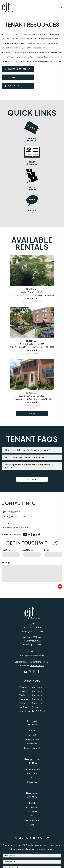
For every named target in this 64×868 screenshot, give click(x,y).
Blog (32, 846)
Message (6, 584)
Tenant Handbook (32, 769)
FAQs (32, 799)
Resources (32, 765)
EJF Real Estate (37, 687)
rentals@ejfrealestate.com (15, 549)
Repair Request (32, 760)
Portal (32, 752)
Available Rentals (32, 790)
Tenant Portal (14, 86)
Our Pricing (32, 833)
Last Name (28, 571)
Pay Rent (11, 77)
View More (32, 501)
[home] (8, 7)
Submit (60, 608)
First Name (7, 571)
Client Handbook (32, 842)
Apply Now (32, 794)
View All (32, 435)
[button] (32, 471)
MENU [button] (59, 7)
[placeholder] (11, 576)
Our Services (32, 829)
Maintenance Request (17, 69)
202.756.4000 (9, 544)
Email (47, 571)
